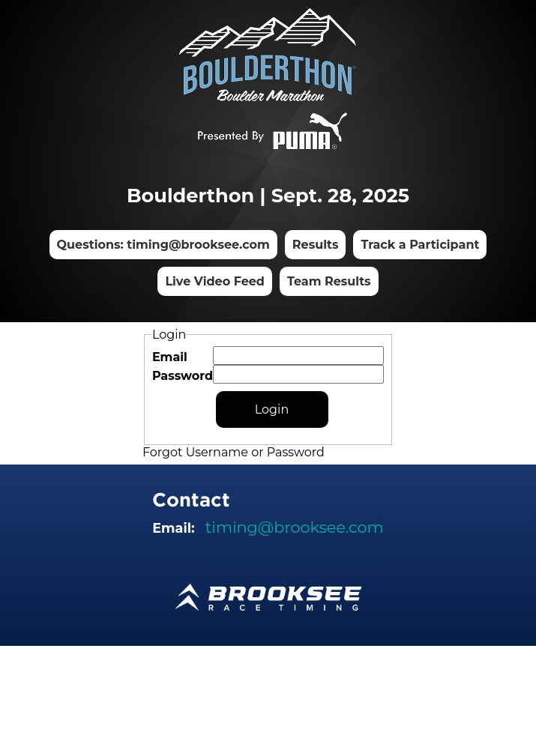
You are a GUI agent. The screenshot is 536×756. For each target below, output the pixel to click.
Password (183, 376)
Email (170, 357)
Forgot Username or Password (234, 452)
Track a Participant (420, 245)
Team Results (329, 281)
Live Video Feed (215, 281)
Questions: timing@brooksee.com (163, 245)
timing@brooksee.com (295, 527)
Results (316, 245)
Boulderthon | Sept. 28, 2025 (268, 195)
